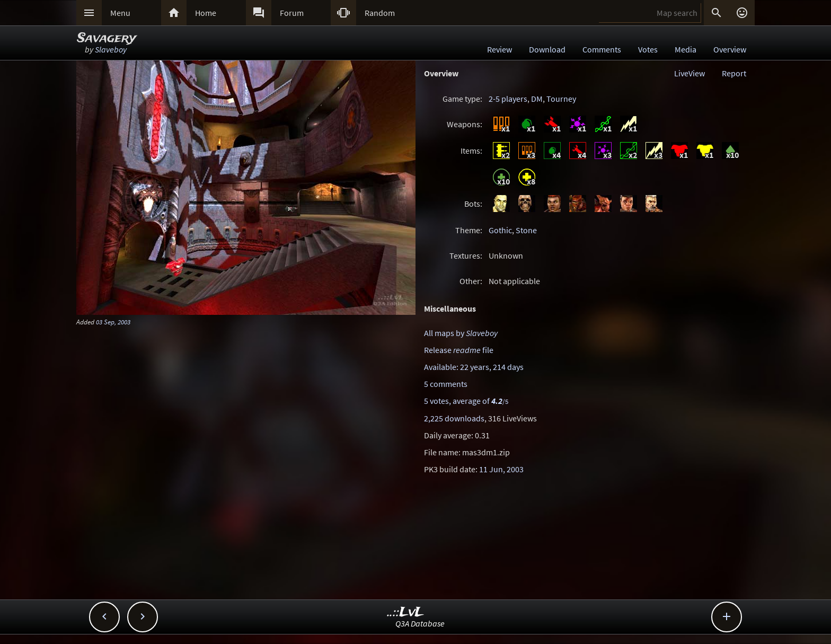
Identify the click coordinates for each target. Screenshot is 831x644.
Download (547, 49)
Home (206, 13)
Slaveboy (111, 49)
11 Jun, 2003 (501, 469)
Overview (730, 49)
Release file (459, 350)
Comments (602, 49)
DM (537, 99)
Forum (292, 13)
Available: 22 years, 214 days (474, 367)
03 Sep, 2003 (113, 322)
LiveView (689, 73)
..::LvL (406, 612)
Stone (526, 230)
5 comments (446, 384)
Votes (648, 49)
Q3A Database (420, 623)
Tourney (561, 99)
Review (500, 49)
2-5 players (508, 99)
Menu (120, 13)
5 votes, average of (466, 401)
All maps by (461, 333)
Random (380, 13)
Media (686, 49)
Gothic (500, 230)
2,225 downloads (454, 418)
